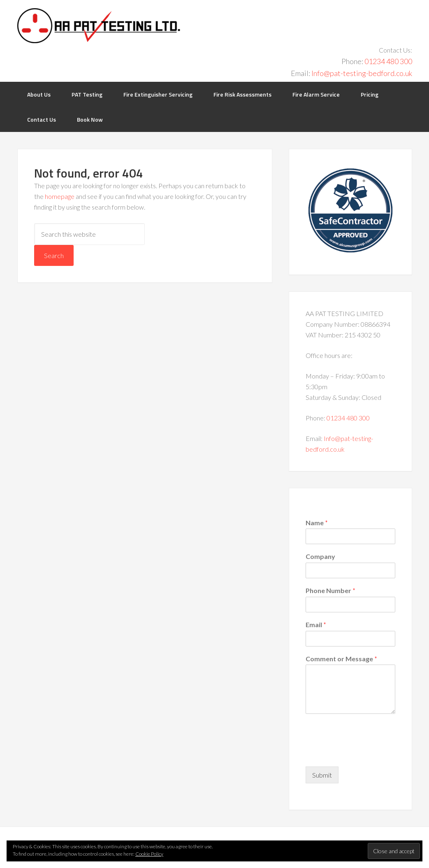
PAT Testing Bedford (99, 26)
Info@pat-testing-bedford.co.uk (362, 73)
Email (316, 624)
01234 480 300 (388, 61)
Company (320, 556)
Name (317, 523)
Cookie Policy (149, 854)
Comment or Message (341, 659)
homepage (60, 196)
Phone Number (330, 590)
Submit (322, 775)
